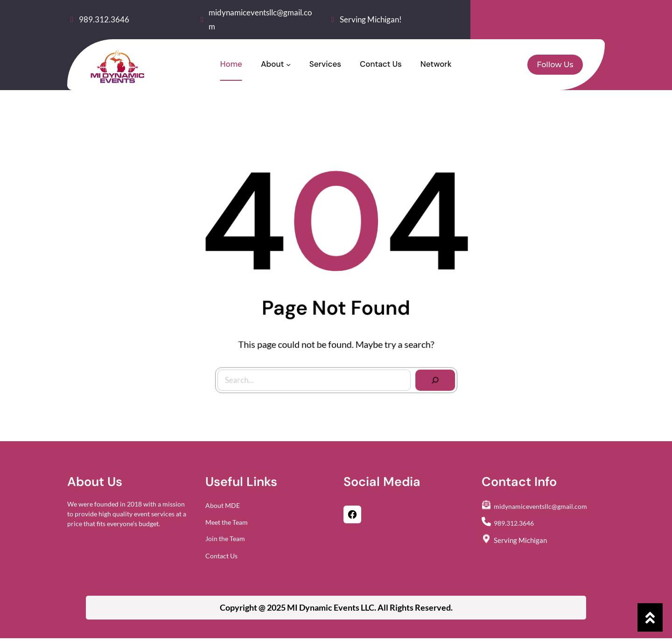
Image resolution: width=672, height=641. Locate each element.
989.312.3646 (104, 19)
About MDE (223, 510)
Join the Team (225, 543)
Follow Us (555, 65)
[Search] (430, 376)
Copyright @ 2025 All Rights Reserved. (336, 607)
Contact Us (221, 561)
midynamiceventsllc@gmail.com (540, 511)
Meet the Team (227, 527)
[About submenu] (288, 64)
